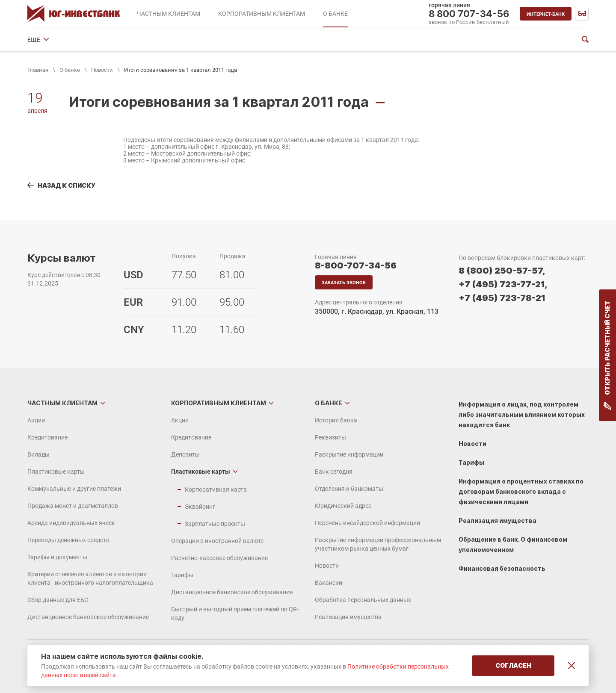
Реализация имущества (348, 617)
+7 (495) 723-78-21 (502, 298)
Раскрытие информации (159, 40)
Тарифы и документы (57, 557)
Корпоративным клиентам (219, 403)
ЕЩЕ (492, 40)
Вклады (38, 454)
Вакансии (329, 583)
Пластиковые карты (56, 472)
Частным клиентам (62, 403)
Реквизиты (97, 40)
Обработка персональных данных (363, 600)
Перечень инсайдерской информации (367, 523)
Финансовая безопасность (502, 568)
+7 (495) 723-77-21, (503, 284)
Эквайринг (200, 507)
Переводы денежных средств (68, 540)
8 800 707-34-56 (469, 14)
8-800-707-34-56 (356, 265)
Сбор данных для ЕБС (58, 600)
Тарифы (182, 575)
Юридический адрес (364, 40)
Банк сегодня (224, 40)
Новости (102, 70)
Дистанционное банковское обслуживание (88, 617)
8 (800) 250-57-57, (502, 271)
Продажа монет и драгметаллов (73, 506)
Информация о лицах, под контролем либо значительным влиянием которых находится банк (522, 414)
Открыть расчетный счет (608, 355)
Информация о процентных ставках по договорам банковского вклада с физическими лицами (521, 491)
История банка (49, 40)
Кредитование (47, 437)
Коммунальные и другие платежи (74, 489)
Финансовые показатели (439, 40)
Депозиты (185, 454)
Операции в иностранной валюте (217, 541)
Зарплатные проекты (215, 524)
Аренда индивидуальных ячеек (71, 523)
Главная (38, 70)
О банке (70, 70)
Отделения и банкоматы (289, 40)
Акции (36, 420)
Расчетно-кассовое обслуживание (219, 558)
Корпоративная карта (216, 490)
